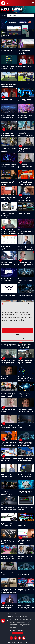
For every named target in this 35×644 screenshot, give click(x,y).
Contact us (18, 616)
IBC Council (17, 614)
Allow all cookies (18, 330)
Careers (25, 616)
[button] (33, 3)
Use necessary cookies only (17, 339)
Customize (18, 334)
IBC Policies (25, 614)
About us (10, 616)
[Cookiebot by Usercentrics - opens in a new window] (28, 304)
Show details (28, 326)
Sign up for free (18, 633)
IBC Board (9, 614)
